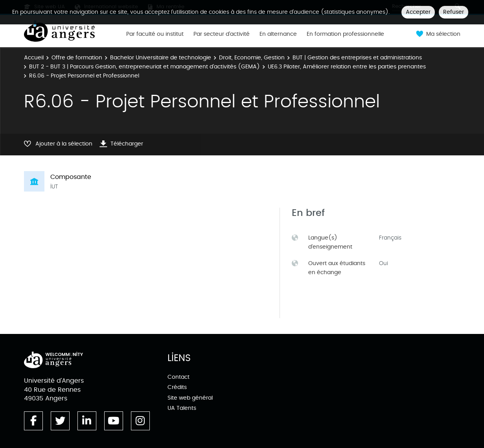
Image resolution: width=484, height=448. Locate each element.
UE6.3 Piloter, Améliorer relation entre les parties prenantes (347, 67)
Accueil (34, 58)
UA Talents (182, 408)
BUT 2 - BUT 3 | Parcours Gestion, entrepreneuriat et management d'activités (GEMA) (144, 67)
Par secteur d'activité (222, 34)
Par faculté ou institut (155, 34)
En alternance (278, 34)
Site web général (190, 398)
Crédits (177, 387)
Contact (179, 377)
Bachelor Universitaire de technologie (161, 58)
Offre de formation (77, 58)
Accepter (418, 12)
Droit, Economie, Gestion (252, 58)
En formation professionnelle (345, 34)
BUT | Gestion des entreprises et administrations (357, 58)
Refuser (454, 12)
